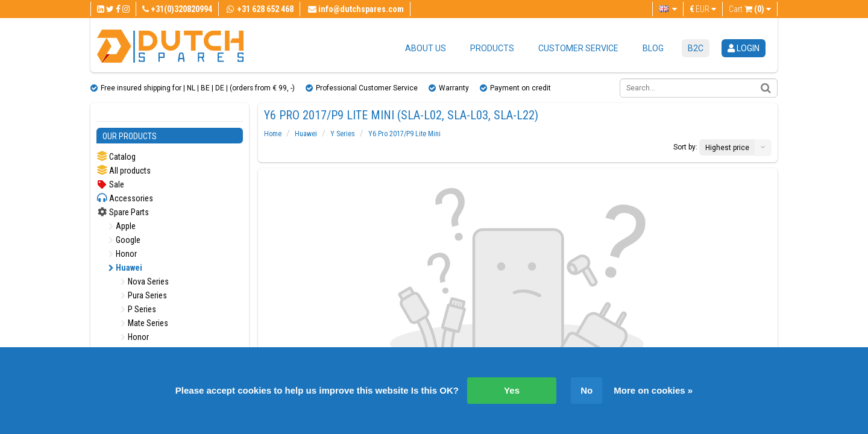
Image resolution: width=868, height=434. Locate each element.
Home (273, 134)
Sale (110, 184)
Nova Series (145, 281)
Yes (512, 390)
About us (426, 48)
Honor (123, 254)
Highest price (727, 148)
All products (124, 170)
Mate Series (144, 323)
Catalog (116, 156)
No (587, 390)
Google (124, 240)
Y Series (343, 134)
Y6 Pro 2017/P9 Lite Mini (404, 134)
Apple (122, 226)
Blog (653, 48)
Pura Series (144, 295)
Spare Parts (123, 212)
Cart (750, 9)
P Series (138, 309)
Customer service (578, 48)
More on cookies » (653, 390)
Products (492, 48)
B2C (696, 48)
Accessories (125, 198)
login (744, 48)
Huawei (125, 268)
